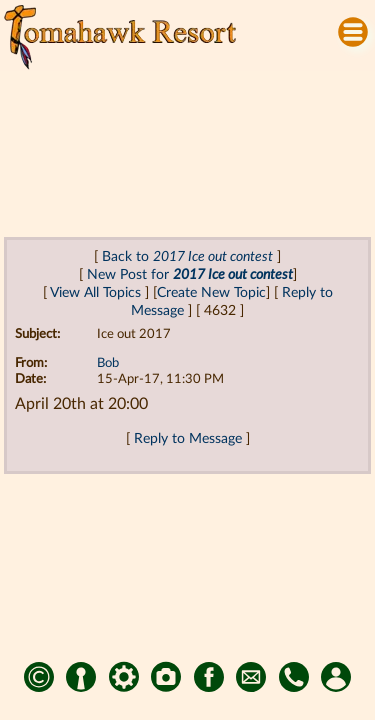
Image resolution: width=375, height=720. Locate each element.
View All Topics (95, 292)
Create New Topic (211, 292)
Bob (108, 363)
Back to (187, 256)
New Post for (190, 274)
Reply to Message (188, 438)
